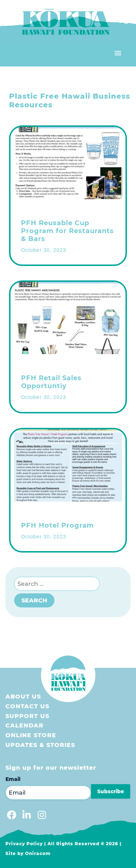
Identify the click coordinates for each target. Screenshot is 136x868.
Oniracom (38, 853)
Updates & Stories (40, 745)
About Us (23, 697)
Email (13, 779)
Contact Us (27, 706)
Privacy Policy (24, 844)
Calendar (24, 725)
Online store (31, 735)
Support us (27, 716)
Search (34, 600)
